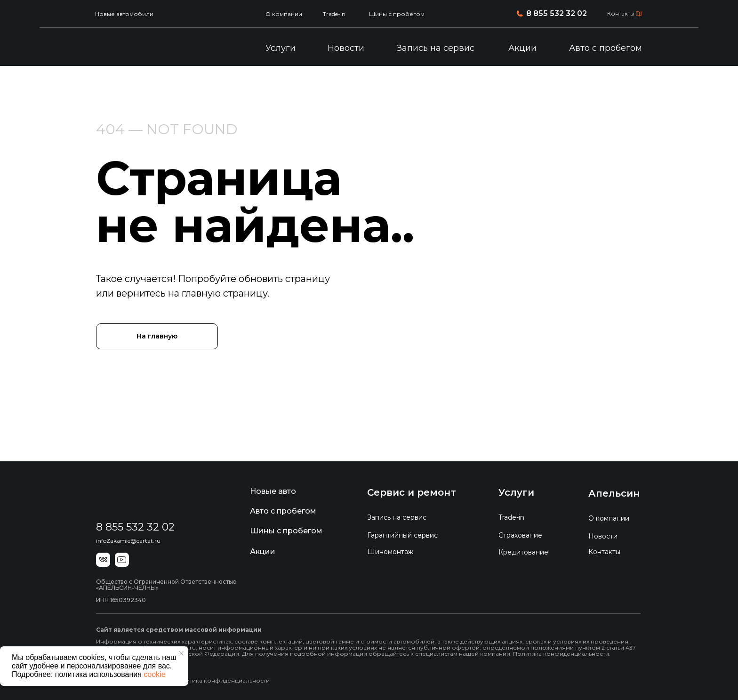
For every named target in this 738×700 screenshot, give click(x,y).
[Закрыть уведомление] (181, 653)
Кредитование (523, 552)
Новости (346, 48)
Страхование (520, 535)
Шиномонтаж (390, 552)
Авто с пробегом (606, 48)
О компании (284, 14)
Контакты (621, 13)
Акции (522, 48)
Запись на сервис (436, 48)
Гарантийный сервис (402, 535)
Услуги (281, 48)
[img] (144, 48)
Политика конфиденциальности (222, 680)
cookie (154, 674)
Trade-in (334, 14)
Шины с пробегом (397, 14)
